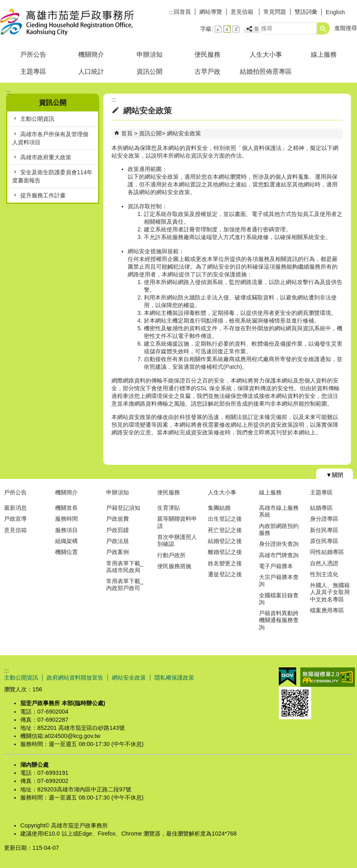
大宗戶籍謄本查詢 (279, 580)
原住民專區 (324, 541)
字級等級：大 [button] (236, 29)
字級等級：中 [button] (227, 29)
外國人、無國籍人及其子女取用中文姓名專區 (330, 592)
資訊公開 (150, 72)
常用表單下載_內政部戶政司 (125, 585)
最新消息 (15, 508)
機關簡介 (91, 55)
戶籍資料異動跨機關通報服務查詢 (279, 620)
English (335, 12)
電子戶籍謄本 (276, 566)
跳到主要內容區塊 (4, 4)
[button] (323, 28)
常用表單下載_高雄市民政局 (125, 567)
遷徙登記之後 (225, 574)
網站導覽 (211, 12)
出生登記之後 (225, 519)
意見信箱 (243, 12)
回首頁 (182, 12)
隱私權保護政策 (174, 678)
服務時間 (66, 519)
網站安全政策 (184, 133)
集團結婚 (219, 508)
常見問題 (275, 12)
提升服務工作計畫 (43, 195)
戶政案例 (118, 552)
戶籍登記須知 (123, 508)
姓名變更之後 (225, 563)
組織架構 (66, 541)
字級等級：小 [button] (218, 29)
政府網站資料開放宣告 (75, 678)
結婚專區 (321, 508)
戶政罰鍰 (118, 530)
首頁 (127, 133)
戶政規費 (118, 519)
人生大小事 (266, 55)
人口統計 (91, 72)
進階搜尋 (346, 28)
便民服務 (207, 55)
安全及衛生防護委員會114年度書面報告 (52, 176)
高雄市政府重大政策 (46, 157)
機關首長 (66, 508)
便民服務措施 (174, 566)
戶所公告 (33, 55)
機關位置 (66, 552)
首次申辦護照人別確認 (177, 540)
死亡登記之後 (225, 530)
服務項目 (66, 530)
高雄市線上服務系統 (279, 511)
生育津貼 (169, 508)
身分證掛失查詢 (279, 544)
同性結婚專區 (327, 552)
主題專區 (33, 72)
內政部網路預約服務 (279, 529)
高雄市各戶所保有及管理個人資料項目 (50, 138)
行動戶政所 (171, 555)
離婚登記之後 (225, 552)
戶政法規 (118, 541)
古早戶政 (207, 72)
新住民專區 (324, 530)
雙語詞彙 (306, 12)
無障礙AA (328, 677)
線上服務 (324, 55)
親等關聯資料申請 (177, 522)
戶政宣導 (15, 519)
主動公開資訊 (37, 119)
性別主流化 (324, 574)
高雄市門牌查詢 (279, 555)
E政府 (288, 677)
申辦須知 (150, 55)
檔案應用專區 (327, 610)
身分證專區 (324, 519)
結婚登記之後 (225, 541)
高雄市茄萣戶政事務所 (68, 22)
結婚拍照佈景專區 (266, 72)
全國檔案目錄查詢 (279, 599)
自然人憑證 (324, 563)
